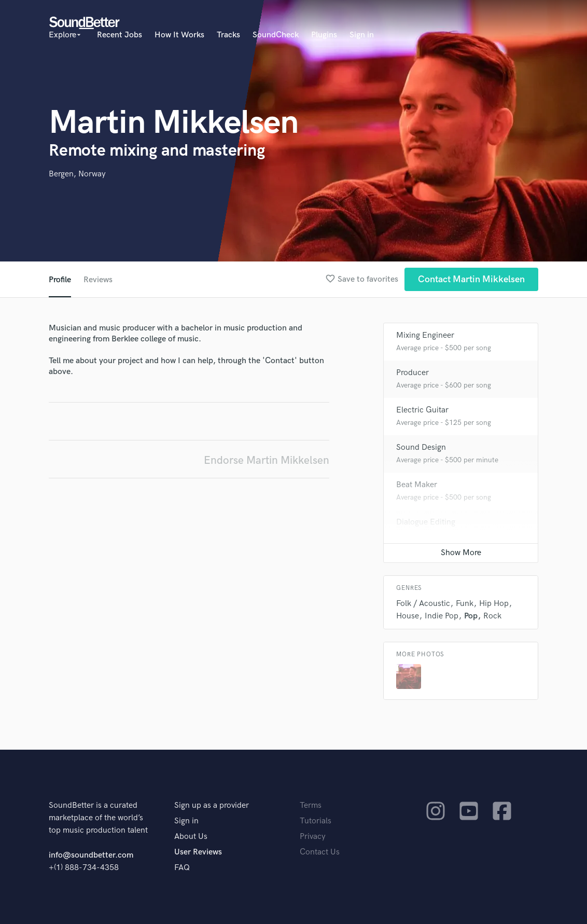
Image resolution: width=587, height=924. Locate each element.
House (408, 616)
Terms (311, 805)
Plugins (324, 35)
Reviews (98, 280)
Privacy (313, 837)
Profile (60, 280)
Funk (465, 604)
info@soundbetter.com (91, 855)
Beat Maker (417, 485)
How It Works (179, 35)
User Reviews (198, 852)
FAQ (182, 868)
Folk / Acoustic (423, 604)
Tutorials (316, 821)
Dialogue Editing (426, 522)
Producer (413, 373)
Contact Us (320, 852)
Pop (471, 616)
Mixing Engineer (425, 335)
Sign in (362, 35)
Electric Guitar (422, 410)
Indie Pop (442, 616)
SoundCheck (276, 35)
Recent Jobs (120, 35)
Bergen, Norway (77, 174)
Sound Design (421, 447)
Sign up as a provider (212, 805)
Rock (492, 616)
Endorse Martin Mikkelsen (267, 460)
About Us (191, 837)
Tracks (228, 35)
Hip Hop (494, 604)
